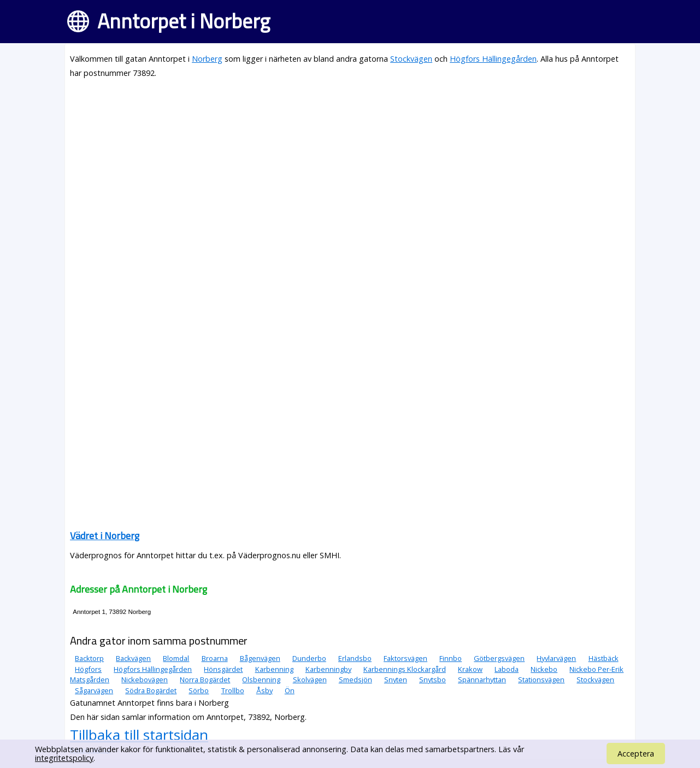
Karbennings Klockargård (405, 669)
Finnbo (451, 658)
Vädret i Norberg (105, 536)
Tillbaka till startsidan (139, 735)
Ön (290, 690)
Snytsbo (433, 680)
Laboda (507, 669)
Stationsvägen (541, 680)
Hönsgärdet (223, 669)
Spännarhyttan (482, 680)
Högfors (88, 669)
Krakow (470, 669)
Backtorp (89, 658)
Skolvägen (310, 680)
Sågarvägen (94, 690)
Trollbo (233, 690)
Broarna (215, 658)
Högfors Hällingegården (493, 59)
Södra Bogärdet (151, 690)
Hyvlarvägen (556, 658)
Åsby (264, 690)
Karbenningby (328, 669)
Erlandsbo (355, 658)
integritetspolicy (64, 758)
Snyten (396, 680)
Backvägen (133, 658)
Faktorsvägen (405, 658)
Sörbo (199, 690)
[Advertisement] (350, 165)
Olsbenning (261, 680)
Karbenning (274, 669)
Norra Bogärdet (205, 680)
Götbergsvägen (499, 658)
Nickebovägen (145, 680)
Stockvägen (411, 59)
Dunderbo (309, 658)
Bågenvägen (260, 658)
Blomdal (176, 658)
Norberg (207, 59)
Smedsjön (355, 680)
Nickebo (544, 669)
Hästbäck (604, 658)
